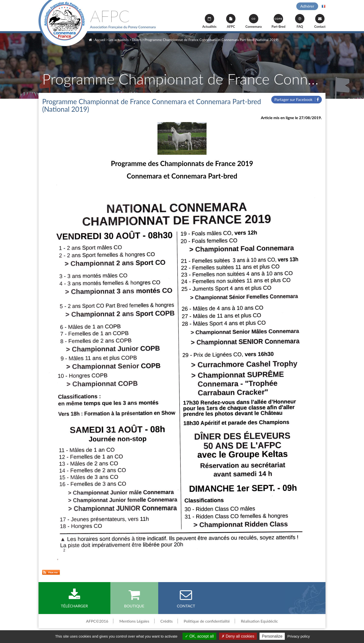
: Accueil (97, 40)
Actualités (209, 21)
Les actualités (118, 40)
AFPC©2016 (97, 621)
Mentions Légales (134, 621)
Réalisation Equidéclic (259, 621)
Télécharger (74, 598)
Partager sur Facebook (297, 99)
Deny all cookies (238, 636)
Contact (320, 21)
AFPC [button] (231, 21)
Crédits (167, 621)
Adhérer (307, 6)
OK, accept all (199, 636)
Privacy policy (299, 636)
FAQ (300, 21)
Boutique (134, 598)
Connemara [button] (253, 21)
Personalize (272, 636)
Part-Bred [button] (278, 21)
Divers (136, 40)
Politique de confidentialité (207, 621)
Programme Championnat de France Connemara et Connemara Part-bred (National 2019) (210, 40)
